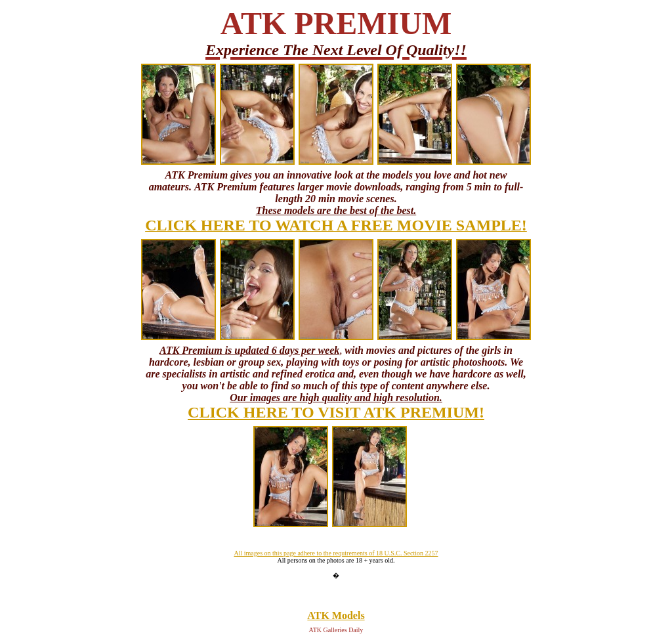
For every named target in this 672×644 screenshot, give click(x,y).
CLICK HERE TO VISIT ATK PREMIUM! (336, 412)
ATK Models (336, 615)
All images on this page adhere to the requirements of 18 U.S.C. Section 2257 (336, 553)
